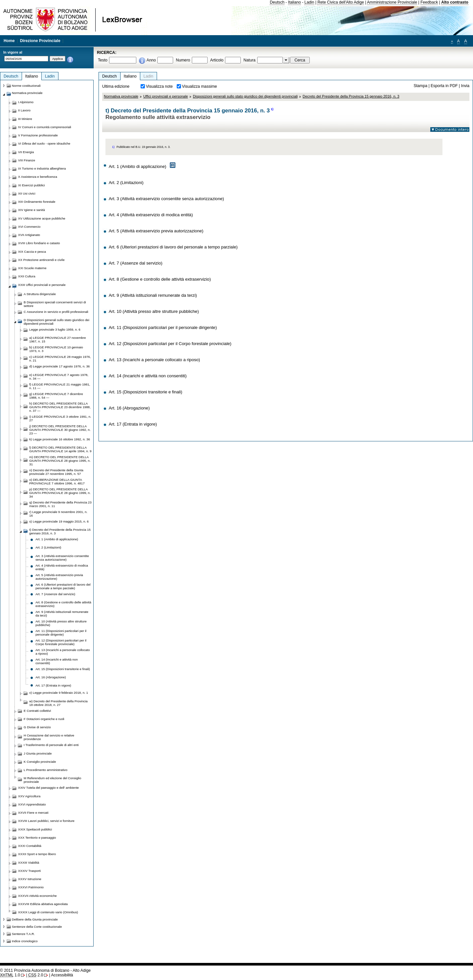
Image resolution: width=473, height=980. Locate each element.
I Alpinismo (26, 102)
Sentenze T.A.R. (23, 934)
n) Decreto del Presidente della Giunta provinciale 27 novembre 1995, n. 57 (56, 472)
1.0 (10, 975)
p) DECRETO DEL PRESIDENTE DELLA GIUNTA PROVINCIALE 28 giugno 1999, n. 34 (60, 493)
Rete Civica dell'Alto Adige (341, 2)
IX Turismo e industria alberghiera (42, 168)
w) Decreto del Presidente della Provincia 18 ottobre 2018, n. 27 (58, 703)
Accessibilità (62, 975)
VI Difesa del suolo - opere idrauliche (44, 143)
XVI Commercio (29, 227)
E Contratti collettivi (37, 711)
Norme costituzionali (26, 86)
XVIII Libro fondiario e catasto (39, 243)
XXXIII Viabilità (29, 863)
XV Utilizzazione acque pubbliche (42, 218)
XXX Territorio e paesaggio (37, 838)
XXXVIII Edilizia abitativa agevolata (43, 904)
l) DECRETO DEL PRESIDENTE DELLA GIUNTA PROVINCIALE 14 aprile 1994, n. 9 (60, 449)
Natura (249, 60)
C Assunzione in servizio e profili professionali (56, 312)
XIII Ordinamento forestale (37, 202)
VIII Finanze (27, 160)
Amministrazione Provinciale (392, 2)
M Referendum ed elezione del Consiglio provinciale (52, 780)
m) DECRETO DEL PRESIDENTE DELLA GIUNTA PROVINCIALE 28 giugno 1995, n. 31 (60, 461)
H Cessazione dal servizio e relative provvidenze (49, 737)
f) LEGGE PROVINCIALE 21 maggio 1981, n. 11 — (60, 386)
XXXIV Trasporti (29, 871)
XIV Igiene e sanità (32, 210)
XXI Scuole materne (32, 268)
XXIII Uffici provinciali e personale (42, 285)
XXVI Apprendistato (32, 804)
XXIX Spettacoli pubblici (35, 829)
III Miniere (25, 119)
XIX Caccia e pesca (32, 252)
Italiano (294, 2)
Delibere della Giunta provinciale (35, 919)
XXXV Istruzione (30, 879)
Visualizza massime (200, 86)
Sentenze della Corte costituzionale (37, 927)
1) (272, 109)
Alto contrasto (455, 2)
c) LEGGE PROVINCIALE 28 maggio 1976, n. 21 (60, 359)
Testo (103, 60)
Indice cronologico (25, 941)
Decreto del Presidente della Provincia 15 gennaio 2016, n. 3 (351, 96)
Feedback (429, 2)
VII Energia (26, 152)
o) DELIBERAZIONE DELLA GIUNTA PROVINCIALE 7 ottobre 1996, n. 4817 (57, 481)
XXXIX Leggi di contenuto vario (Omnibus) (48, 912)
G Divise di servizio (37, 727)
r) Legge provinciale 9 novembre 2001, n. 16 (58, 514)
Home (9, 41)
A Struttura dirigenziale (40, 294)
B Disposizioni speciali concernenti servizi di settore (55, 304)
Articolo (217, 60)
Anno (151, 60)
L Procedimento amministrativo (45, 770)
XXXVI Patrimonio (31, 887)
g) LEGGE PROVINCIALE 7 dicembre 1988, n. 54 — (56, 396)
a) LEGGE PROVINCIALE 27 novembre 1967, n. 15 (57, 339)
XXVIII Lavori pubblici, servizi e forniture (46, 821)
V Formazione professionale (38, 135)
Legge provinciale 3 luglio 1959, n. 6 (55, 329)
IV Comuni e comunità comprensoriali (45, 127)
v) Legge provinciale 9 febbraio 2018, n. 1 (59, 693)
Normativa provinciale (121, 96)
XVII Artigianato (29, 235)
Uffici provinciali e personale (166, 96)
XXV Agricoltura (29, 796)
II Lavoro (24, 110)
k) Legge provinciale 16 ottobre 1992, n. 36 (60, 439)
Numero (183, 60)
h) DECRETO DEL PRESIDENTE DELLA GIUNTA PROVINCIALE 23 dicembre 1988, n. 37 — (60, 407)
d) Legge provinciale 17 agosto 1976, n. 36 (59, 366)
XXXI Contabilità (30, 846)
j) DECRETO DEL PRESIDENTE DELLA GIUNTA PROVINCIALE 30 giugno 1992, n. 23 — (60, 430)
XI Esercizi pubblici (32, 185)
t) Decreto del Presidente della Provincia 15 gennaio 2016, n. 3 (60, 531)
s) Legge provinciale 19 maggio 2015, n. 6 (59, 521)
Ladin (309, 2)
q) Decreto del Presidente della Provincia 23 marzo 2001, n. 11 (60, 504)
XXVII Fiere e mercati (33, 813)
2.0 (36, 975)
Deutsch (277, 2)
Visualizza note (159, 86)
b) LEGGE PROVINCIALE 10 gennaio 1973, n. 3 (56, 349)
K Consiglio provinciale (40, 762)
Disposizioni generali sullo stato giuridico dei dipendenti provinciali (245, 96)
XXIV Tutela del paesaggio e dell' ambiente (48, 788)
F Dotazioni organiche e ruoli (44, 719)
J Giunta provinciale (38, 753)
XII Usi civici (27, 193)
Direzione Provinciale (40, 41)
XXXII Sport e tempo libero (37, 854)
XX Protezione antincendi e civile (41, 260)
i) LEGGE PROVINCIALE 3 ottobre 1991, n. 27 (60, 418)
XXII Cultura (27, 276)
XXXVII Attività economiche (37, 896)
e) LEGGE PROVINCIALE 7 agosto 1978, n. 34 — (59, 377)
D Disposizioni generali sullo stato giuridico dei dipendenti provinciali (56, 322)
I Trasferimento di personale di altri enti (51, 745)
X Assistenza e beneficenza (38, 177)
